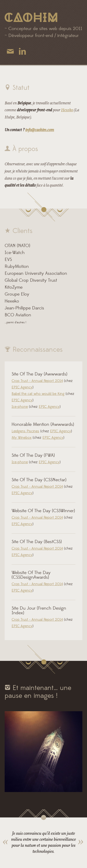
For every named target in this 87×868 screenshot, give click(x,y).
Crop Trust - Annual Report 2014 (37, 381)
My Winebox (22, 438)
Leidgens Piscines (25, 431)
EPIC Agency (22, 387)
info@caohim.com (40, 130)
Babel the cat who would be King (38, 394)
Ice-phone (20, 407)
